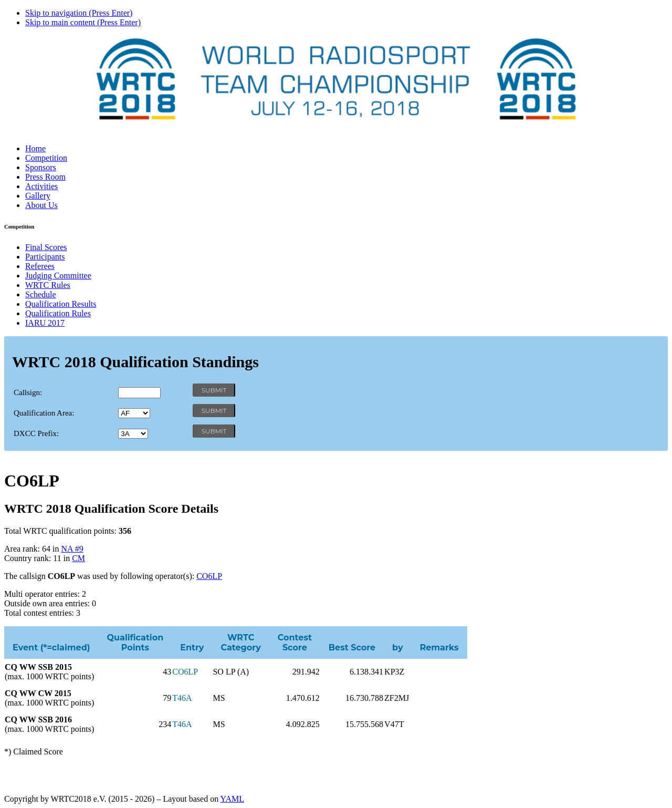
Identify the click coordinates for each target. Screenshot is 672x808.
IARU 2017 (45, 323)
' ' (134, 413)
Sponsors (41, 167)
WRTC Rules (48, 285)
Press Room (45, 177)
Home (35, 148)
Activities (41, 186)
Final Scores (46, 247)
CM (78, 558)
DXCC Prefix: (36, 433)
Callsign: (28, 392)
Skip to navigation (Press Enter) (79, 13)
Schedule (41, 294)
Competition (46, 158)
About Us (41, 205)
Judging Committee (58, 276)
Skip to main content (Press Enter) (83, 22)
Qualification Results (61, 304)
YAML (232, 799)
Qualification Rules (58, 313)
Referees (40, 266)
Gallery (38, 196)
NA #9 (72, 549)
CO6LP (209, 576)
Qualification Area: (44, 413)
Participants (45, 257)
